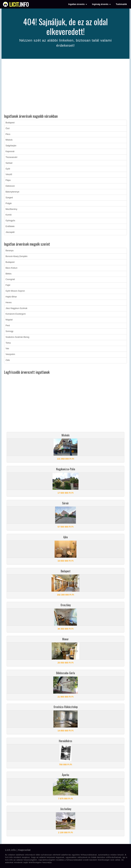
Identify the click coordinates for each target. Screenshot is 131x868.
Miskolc (9, 140)
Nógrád (9, 320)
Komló (9, 215)
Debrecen (10, 186)
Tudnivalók (121, 4)
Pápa (8, 180)
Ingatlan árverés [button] (78, 4)
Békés (9, 274)
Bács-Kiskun (12, 268)
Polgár (9, 203)
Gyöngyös (10, 221)
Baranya (10, 251)
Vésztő (9, 174)
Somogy (10, 331)
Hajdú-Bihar (11, 297)
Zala (8, 360)
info (19, 4)
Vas (7, 348)
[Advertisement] (65, 87)
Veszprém (10, 354)
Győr (8, 169)
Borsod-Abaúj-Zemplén (17, 256)
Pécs (8, 134)
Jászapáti (10, 232)
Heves (9, 303)
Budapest (10, 123)
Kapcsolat (24, 850)
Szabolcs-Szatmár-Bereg (17, 337)
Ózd (8, 128)
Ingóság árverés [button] (101, 4)
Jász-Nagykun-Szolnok (17, 308)
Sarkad (9, 163)
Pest (8, 325)
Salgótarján (11, 146)
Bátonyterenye (13, 192)
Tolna (8, 343)
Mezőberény (12, 209)
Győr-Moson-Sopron (15, 291)
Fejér (8, 285)
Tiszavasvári (12, 157)
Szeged (9, 198)
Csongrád (10, 279)
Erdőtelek (10, 226)
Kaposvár (10, 151)
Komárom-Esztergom (16, 314)
